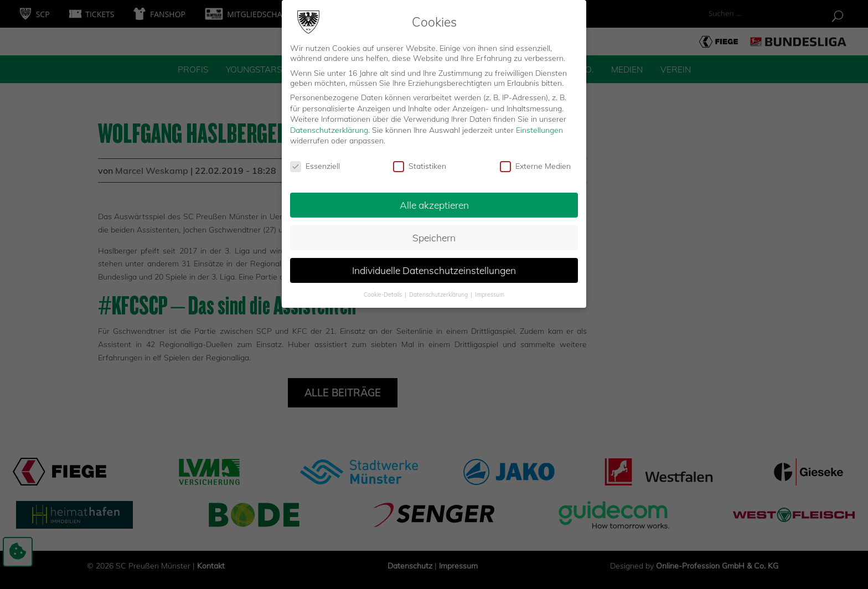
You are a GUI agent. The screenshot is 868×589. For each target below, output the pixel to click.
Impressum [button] (490, 292)
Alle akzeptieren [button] (434, 202)
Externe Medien (535, 164)
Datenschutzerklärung (329, 127)
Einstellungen (539, 127)
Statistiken (420, 164)
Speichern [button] (434, 235)
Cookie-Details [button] (384, 292)
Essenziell (315, 164)
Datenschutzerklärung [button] (439, 292)
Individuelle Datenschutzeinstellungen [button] (434, 267)
